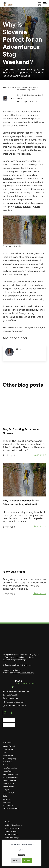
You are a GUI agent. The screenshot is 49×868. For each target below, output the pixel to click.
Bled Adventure (8, 787)
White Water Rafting (10, 777)
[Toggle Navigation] (45, 4)
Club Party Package (12, 838)
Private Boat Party (12, 834)
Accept (27, 860)
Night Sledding (8, 805)
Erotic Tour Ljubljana (10, 768)
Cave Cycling (7, 802)
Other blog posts (23, 385)
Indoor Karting (8, 749)
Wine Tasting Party (9, 759)
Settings (22, 855)
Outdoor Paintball (9, 746)
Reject (16, 860)
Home (5, 88)
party (8, 821)
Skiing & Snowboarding (11, 809)
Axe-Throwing (8, 756)
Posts (12, 88)
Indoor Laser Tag (8, 784)
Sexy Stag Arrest (11, 831)
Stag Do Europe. (15, 670)
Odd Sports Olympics (10, 774)
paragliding (14, 296)
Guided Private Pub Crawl (14, 825)
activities (7, 742)
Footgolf (6, 790)
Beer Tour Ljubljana (12, 828)
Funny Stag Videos (14, 572)
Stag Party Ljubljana (23, 665)
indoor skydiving (36, 299)
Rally (4, 752)
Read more (40, 455)
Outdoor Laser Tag (9, 780)
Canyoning (6, 799)
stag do (9, 140)
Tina (11, 98)
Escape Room (8, 771)
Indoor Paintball (8, 793)
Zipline (5, 796)
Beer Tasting (7, 762)
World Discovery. (27, 673)
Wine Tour (6, 765)
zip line (13, 292)
